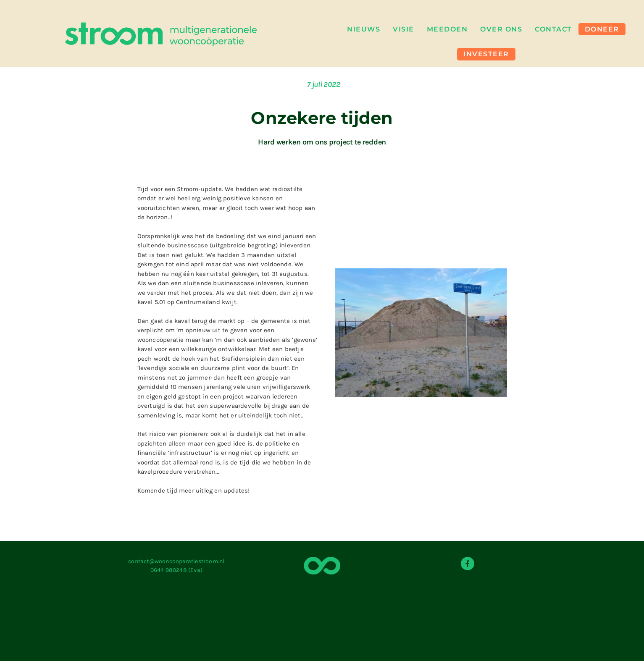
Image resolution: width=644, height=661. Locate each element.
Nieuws (364, 28)
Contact (553, 28)
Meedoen (447, 28)
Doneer (602, 28)
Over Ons (501, 28)
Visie (403, 28)
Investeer (486, 51)
